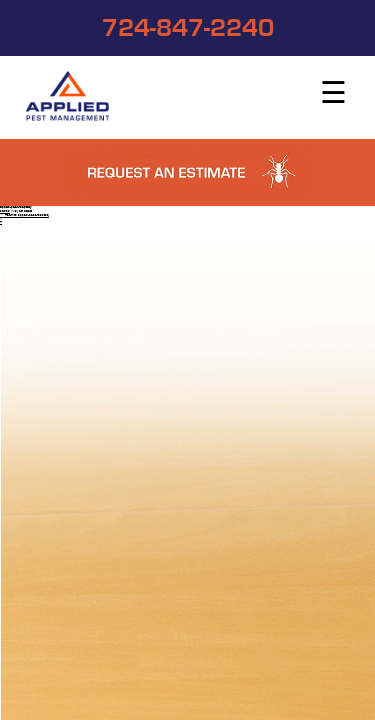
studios (5, 211)
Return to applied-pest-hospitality (24, 215)
